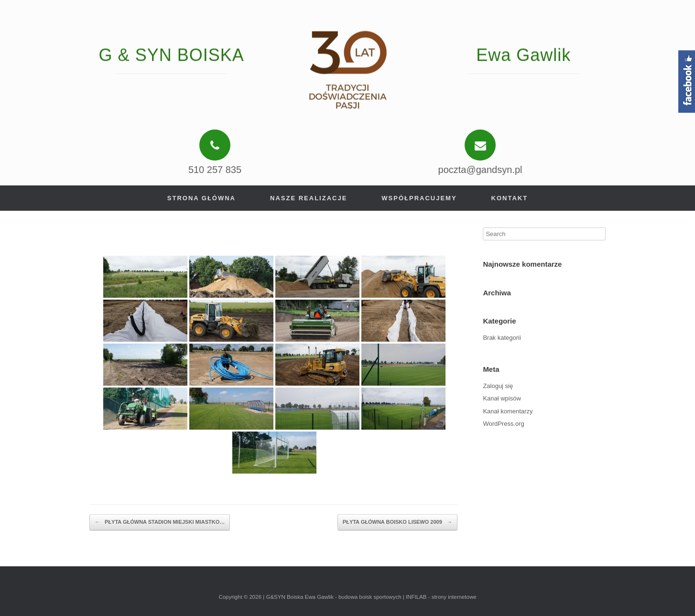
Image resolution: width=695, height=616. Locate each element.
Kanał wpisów (502, 398)
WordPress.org (503, 424)
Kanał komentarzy (508, 411)
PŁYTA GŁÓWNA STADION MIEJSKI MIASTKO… (160, 522)
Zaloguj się (498, 386)
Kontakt (510, 198)
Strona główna (201, 198)
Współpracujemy (419, 198)
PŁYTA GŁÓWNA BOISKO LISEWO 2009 (397, 522)
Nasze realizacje (309, 198)
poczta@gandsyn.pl (480, 170)
